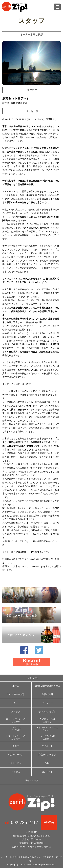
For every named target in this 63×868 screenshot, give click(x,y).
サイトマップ (32, 780)
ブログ (16, 746)
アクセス (16, 772)
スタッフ (16, 712)
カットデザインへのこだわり (16, 720)
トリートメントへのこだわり (16, 737)
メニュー (16, 703)
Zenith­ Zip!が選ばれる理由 (47, 686)
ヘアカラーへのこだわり (47, 720)
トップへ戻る (32, 678)
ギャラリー (47, 703)
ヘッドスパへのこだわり (47, 737)
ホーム (16, 686)
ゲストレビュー (16, 763)
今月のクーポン (16, 755)
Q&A (47, 763)
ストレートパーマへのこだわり (47, 729)
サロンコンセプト (47, 712)
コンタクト (47, 772)
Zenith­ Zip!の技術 (16, 694)
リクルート (47, 746)
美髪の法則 (47, 694)
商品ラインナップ (47, 755)
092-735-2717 (26, 822)
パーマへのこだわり (16, 729)
